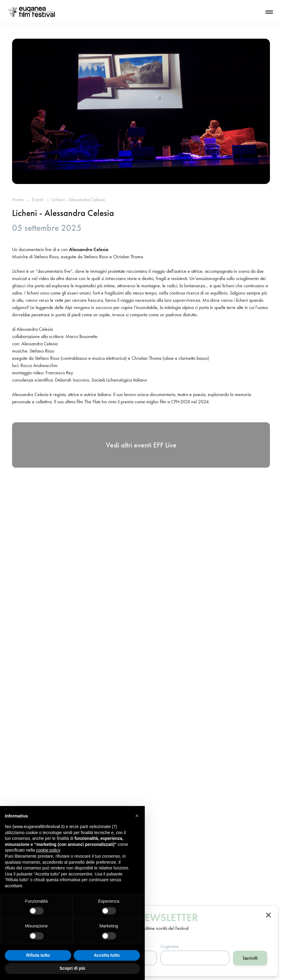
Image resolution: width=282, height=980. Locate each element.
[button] (137, 816)
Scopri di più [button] (73, 968)
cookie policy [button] (48, 850)
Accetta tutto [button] (107, 955)
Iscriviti (250, 958)
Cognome (170, 946)
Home (18, 200)
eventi (38, 200)
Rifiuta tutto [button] (38, 955)
